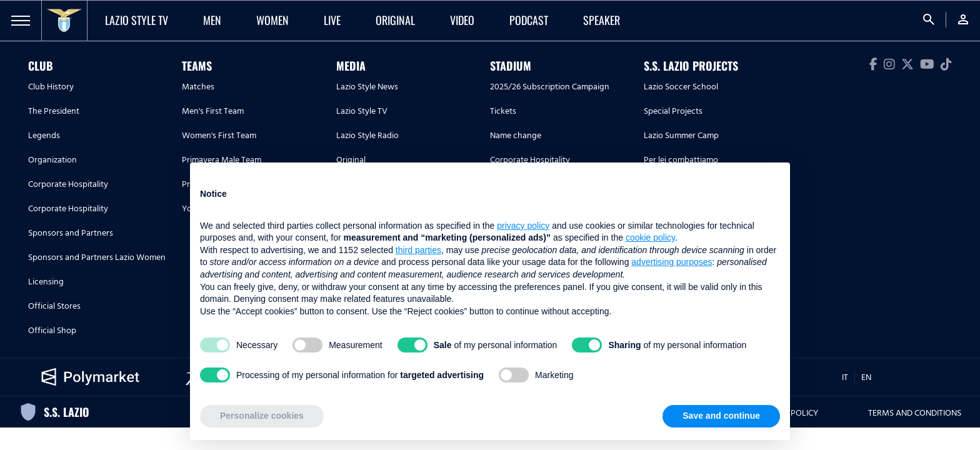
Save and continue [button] (721, 416)
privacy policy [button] (523, 226)
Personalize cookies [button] (262, 416)
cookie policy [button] (650, 237)
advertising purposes (672, 262)
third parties (418, 250)
